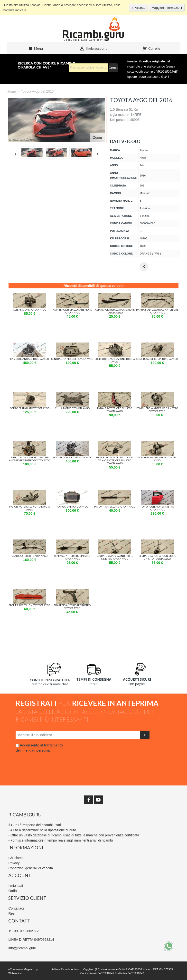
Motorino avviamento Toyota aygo (157, 459)
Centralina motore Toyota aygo (72, 359)
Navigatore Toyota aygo (72, 507)
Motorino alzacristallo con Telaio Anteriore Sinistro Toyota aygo (115, 460)
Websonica (15, 973)
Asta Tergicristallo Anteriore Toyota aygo (72, 311)
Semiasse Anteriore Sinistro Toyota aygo (72, 557)
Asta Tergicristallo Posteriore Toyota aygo (115, 311)
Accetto (140, 8)
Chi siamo (16, 858)
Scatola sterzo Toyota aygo (30, 556)
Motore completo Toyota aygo (72, 457)
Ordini (13, 891)
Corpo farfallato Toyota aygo (30, 408)
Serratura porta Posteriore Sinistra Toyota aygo (157, 557)
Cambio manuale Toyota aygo (30, 359)
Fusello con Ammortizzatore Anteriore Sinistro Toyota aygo (30, 459)
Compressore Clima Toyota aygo (157, 359)
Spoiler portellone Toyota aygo (30, 605)
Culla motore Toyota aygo (72, 408)
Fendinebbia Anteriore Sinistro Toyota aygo (157, 410)
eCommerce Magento (21, 969)
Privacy (14, 863)
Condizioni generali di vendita (31, 868)
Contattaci (16, 908)
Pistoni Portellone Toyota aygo (115, 507)
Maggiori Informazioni (167, 8)
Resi (12, 913)
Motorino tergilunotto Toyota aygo (30, 508)
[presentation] (53, 763)
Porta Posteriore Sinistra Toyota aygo (157, 508)
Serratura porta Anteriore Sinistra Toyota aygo (115, 557)
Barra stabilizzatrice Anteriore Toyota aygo (157, 311)
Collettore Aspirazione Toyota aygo (115, 360)
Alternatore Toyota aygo (30, 310)
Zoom (98, 137)
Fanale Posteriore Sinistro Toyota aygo (115, 410)
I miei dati (16, 886)
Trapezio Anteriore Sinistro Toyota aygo (72, 607)
